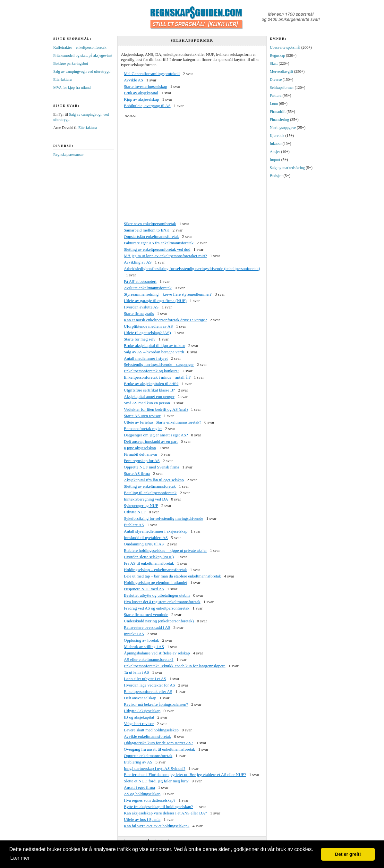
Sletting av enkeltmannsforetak (150, 486)
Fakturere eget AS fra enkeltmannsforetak (159, 243)
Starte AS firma (137, 473)
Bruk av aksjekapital (141, 93)
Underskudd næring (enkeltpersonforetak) (159, 621)
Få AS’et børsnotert (140, 281)
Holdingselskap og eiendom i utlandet (155, 582)
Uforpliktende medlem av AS (148, 326)
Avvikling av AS (138, 262)
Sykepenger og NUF (141, 506)
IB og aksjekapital (139, 717)
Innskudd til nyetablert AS (146, 538)
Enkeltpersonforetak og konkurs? (152, 371)
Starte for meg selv (140, 339)
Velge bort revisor (139, 724)
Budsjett (276, 176)
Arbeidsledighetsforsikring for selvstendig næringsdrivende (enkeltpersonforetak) (192, 269)
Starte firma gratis (139, 313)
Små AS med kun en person (147, 403)
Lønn (274, 104)
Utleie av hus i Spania (142, 819)
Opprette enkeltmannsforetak (148, 756)
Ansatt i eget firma (139, 787)
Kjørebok (277, 136)
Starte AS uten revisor (142, 416)
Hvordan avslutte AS (141, 307)
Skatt (274, 63)
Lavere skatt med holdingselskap (151, 730)
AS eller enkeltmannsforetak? (149, 659)
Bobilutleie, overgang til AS (147, 106)
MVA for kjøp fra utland (72, 88)
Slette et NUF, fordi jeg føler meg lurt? (156, 781)
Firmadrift (278, 112)
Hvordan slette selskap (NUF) (149, 557)
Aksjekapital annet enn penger (149, 396)
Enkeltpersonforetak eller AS (148, 691)
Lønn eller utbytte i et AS (145, 679)
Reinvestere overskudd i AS (147, 627)
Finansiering (279, 120)
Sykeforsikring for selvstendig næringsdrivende (163, 518)
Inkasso (276, 144)
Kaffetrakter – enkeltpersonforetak (80, 47)
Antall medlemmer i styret (146, 358)
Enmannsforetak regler (143, 429)
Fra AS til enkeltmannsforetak (149, 563)
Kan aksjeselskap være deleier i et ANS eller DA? (165, 813)
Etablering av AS (138, 762)
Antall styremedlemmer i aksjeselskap (156, 531)
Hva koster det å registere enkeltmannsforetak (162, 602)
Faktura (276, 96)
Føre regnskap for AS (142, 461)
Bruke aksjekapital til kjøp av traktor (154, 346)
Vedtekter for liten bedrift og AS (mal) (156, 409)
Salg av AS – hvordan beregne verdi (154, 352)
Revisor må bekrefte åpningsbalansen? (156, 704)
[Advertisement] (192, 169)
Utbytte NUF (135, 512)
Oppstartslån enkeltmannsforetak (151, 236)
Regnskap (277, 55)
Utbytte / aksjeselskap (142, 711)
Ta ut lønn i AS (137, 672)
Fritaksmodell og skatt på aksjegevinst (83, 55)
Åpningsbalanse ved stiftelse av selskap (157, 653)
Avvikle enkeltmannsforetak (147, 736)
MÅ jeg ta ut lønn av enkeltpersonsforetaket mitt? (165, 256)
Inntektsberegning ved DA (146, 499)
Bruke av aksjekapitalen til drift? (151, 384)
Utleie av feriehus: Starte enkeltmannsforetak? (162, 422)
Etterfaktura (62, 80)
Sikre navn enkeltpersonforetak (150, 224)
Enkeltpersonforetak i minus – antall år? (157, 377)
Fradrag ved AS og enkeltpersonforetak (157, 608)
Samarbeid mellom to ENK (147, 230)
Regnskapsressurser (68, 155)
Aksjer (275, 152)
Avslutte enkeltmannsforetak (148, 288)
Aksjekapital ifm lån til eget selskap (154, 480)
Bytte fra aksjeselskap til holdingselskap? (158, 807)
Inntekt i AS (134, 634)
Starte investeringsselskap (145, 86)
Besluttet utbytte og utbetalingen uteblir (157, 595)
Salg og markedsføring (287, 168)
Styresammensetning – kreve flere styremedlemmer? (168, 294)
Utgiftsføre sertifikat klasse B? (149, 390)
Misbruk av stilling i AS (144, 647)
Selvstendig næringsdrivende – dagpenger (159, 364)
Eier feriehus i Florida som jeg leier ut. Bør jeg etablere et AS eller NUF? (185, 775)
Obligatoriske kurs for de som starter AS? (158, 743)
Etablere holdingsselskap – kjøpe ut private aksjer (165, 550)
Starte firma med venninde (146, 615)
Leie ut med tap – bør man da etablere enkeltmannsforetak (172, 576)
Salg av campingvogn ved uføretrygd (82, 72)
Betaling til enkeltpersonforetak (150, 493)
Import (275, 160)
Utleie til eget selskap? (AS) (147, 333)
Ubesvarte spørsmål (285, 47)
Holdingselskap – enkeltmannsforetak (155, 570)
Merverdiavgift (282, 72)
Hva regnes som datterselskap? (150, 800)
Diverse (276, 80)
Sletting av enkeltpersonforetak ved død (157, 249)
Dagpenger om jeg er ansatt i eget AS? (156, 435)
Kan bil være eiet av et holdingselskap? (157, 826)
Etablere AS (134, 525)
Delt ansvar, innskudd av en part (151, 441)
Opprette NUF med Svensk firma (152, 467)
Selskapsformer (282, 88)
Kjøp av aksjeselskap (141, 99)
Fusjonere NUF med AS (144, 589)
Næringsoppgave (283, 128)
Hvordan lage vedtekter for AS (149, 685)
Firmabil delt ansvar (141, 454)
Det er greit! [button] (348, 854)
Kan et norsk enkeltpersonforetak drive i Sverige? (165, 320)
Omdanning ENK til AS (144, 544)
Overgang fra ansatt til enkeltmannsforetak (159, 749)
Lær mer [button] (20, 858)
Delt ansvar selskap (140, 698)
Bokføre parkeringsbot (71, 63)
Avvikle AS (133, 80)
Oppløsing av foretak (141, 640)
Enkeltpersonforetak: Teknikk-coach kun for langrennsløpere (175, 666)
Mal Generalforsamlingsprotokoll (152, 74)
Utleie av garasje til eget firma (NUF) (155, 301)
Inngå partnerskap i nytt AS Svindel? (155, 768)
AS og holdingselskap (142, 794)
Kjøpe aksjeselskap (140, 448)
